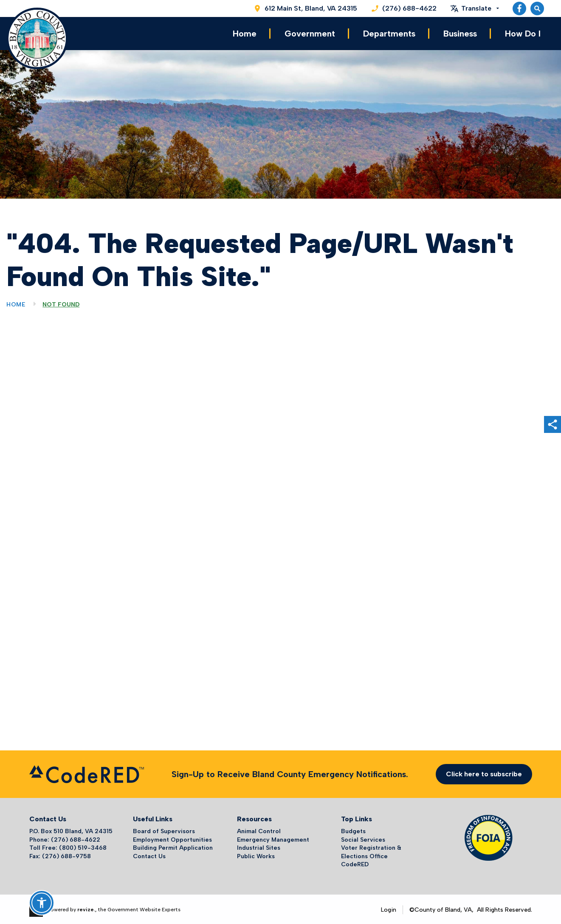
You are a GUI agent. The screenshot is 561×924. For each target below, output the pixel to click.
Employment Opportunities (172, 838)
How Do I (523, 33)
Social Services (363, 838)
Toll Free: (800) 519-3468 (68, 847)
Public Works (256, 855)
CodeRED (355, 864)
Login (389, 909)
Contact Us (149, 855)
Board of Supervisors (164, 830)
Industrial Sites (259, 847)
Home (245, 33)
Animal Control (259, 830)
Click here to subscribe (484, 773)
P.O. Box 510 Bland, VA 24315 (71, 830)
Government (310, 33)
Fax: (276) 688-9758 (60, 855)
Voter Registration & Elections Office (371, 851)
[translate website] (475, 8)
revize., (87, 908)
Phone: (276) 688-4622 (65, 838)
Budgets (353, 830)
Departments (389, 33)
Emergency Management (273, 838)
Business (460, 33)
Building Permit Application (173, 847)
